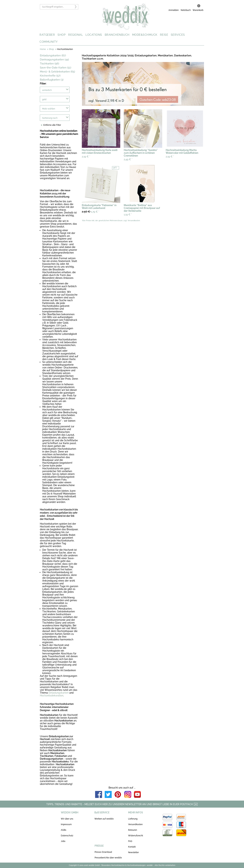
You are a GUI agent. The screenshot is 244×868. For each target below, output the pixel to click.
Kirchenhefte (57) (50, 76)
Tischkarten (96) (49, 64)
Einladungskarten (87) (53, 56)
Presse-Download (103, 852)
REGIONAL (76, 35)
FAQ (130, 841)
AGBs (64, 830)
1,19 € (128, 215)
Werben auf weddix (104, 819)
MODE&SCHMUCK (145, 35)
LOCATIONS (94, 35)
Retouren (133, 830)
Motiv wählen (49, 109)
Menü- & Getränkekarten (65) (57, 72)
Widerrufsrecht (136, 836)
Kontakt (132, 847)
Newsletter (133, 852)
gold (44, 99)
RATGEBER (47, 35)
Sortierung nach (50, 118)
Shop (51, 49)
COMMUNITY (49, 42)
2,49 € (128, 159)
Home (43, 49)
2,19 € (86, 157)
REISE (164, 35)
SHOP (62, 35)
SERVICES (178, 35)
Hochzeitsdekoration (52, 696)
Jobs (63, 841)
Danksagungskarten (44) (54, 60)
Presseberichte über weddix (108, 858)
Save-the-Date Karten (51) (55, 68)
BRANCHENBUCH (117, 35)
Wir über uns (67, 819)
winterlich (47, 90)
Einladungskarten (59, 693)
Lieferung (133, 819)
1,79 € (91, 212)
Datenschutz (67, 836)
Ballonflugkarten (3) (52, 80)
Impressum (66, 824)
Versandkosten (135, 824)
